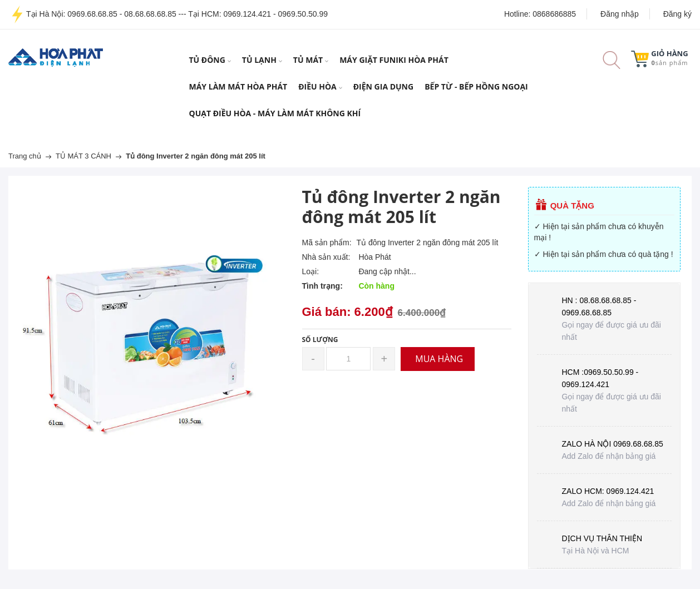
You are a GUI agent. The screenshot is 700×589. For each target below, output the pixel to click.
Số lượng (320, 340)
